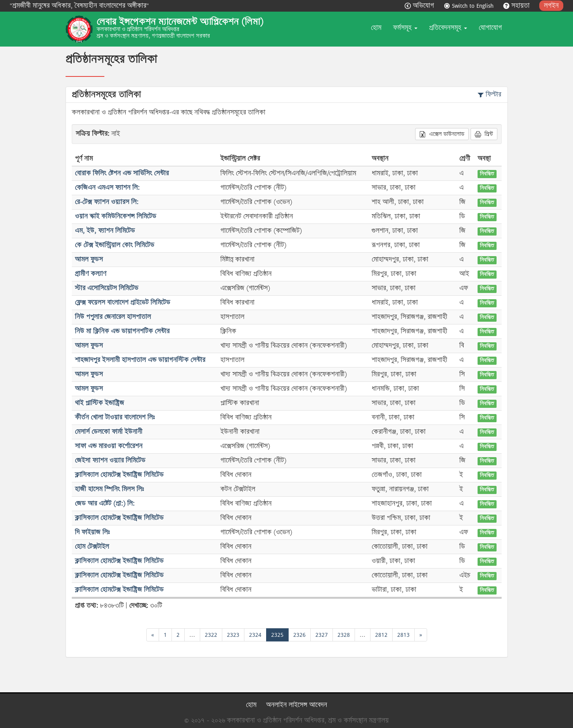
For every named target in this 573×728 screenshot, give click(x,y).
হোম (376, 28)
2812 (381, 635)
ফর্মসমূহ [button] (405, 28)
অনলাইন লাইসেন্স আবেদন (297, 705)
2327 (322, 635)
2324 (255, 635)
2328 (344, 635)
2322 (211, 635)
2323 (233, 635)
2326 (299, 635)
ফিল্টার (489, 94)
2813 (403, 635)
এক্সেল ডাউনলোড (442, 134)
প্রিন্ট (484, 134)
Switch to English (470, 6)
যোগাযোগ (490, 28)
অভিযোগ (420, 6)
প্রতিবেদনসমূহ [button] (448, 28)
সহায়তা (517, 6)
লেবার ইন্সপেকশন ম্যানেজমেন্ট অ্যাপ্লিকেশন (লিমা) (180, 22)
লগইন (551, 6)
